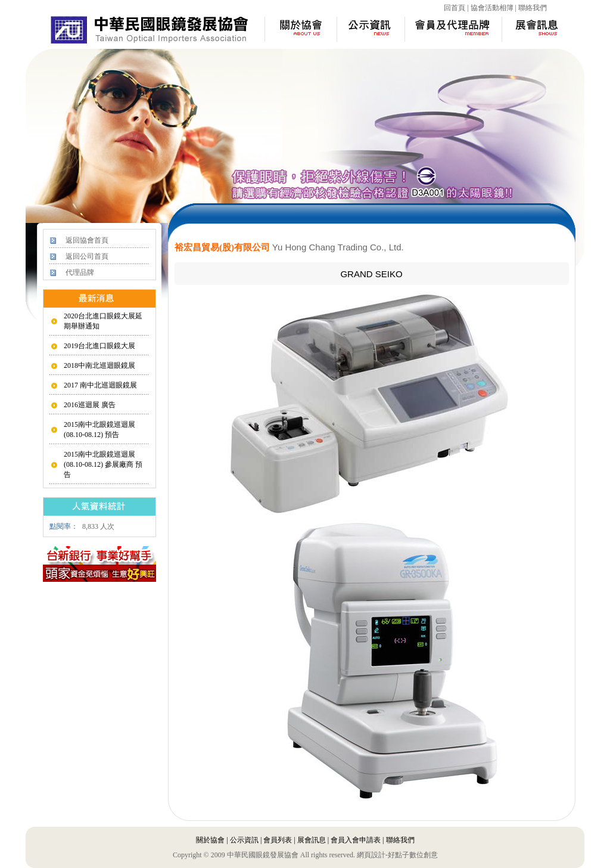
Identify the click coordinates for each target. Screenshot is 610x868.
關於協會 (210, 840)
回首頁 (455, 8)
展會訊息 (312, 840)
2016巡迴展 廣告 (90, 405)
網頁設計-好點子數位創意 (397, 855)
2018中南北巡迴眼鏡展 (99, 365)
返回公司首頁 (87, 256)
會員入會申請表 (356, 840)
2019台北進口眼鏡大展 (99, 346)
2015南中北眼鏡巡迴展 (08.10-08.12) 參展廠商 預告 (103, 464)
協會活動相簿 (492, 8)
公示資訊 (244, 840)
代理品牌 (80, 272)
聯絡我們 (533, 8)
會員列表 (278, 840)
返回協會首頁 (87, 240)
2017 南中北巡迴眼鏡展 (100, 385)
